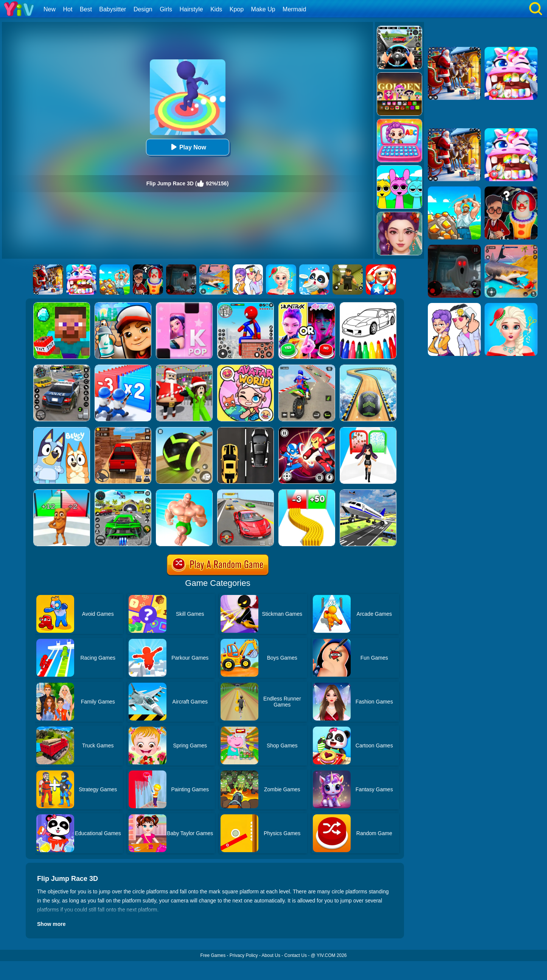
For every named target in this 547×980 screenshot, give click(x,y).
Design (143, 9)
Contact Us (296, 955)
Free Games (213, 955)
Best (86, 9)
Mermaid (294, 9)
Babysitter (113, 9)
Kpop (237, 9)
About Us (271, 955)
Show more (51, 924)
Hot (68, 9)
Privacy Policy (244, 955)
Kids (216, 9)
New (50, 9)
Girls (166, 9)
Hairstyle (191, 9)
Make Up (263, 9)
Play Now (187, 147)
